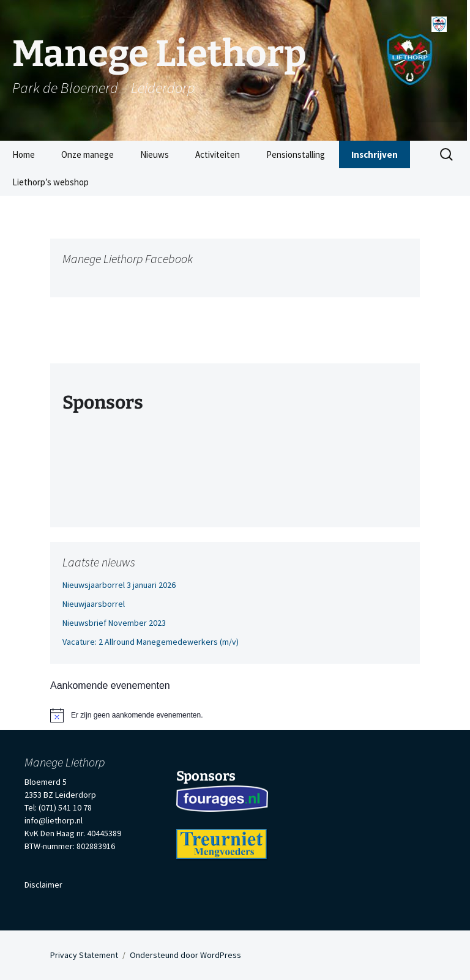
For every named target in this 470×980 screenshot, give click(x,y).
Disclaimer (43, 885)
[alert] (235, 715)
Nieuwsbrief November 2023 (114, 623)
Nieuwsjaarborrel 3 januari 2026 (119, 585)
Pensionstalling (296, 154)
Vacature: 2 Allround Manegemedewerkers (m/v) (151, 642)
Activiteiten (218, 154)
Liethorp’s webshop (50, 182)
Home (24, 154)
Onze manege (88, 154)
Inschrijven (375, 154)
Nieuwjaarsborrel (94, 604)
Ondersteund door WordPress (185, 955)
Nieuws (155, 154)
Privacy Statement (84, 955)
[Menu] (439, 20)
